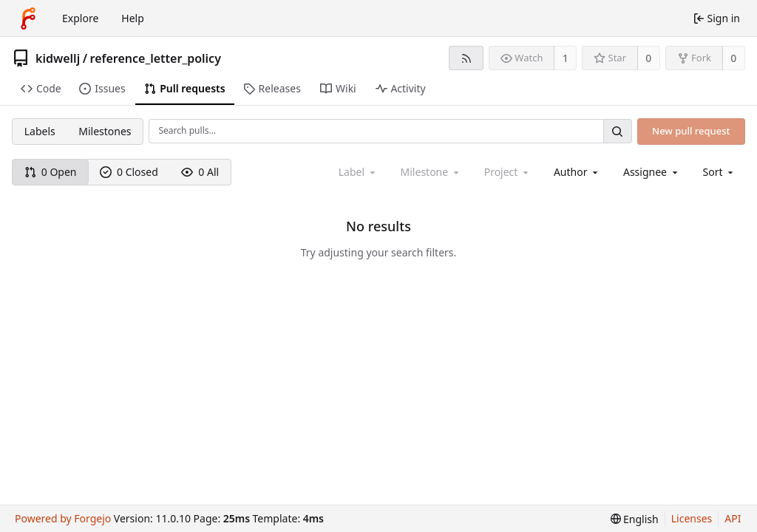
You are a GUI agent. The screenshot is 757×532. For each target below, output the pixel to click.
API (733, 518)
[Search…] (617, 131)
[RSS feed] (466, 58)
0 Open (51, 172)
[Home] (28, 18)
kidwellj (58, 58)
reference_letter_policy (156, 58)
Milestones (105, 131)
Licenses (692, 518)
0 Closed (129, 172)
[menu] (720, 172)
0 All (200, 172)
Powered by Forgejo (63, 518)
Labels (40, 131)
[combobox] (577, 172)
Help (133, 18)
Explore (80, 18)
